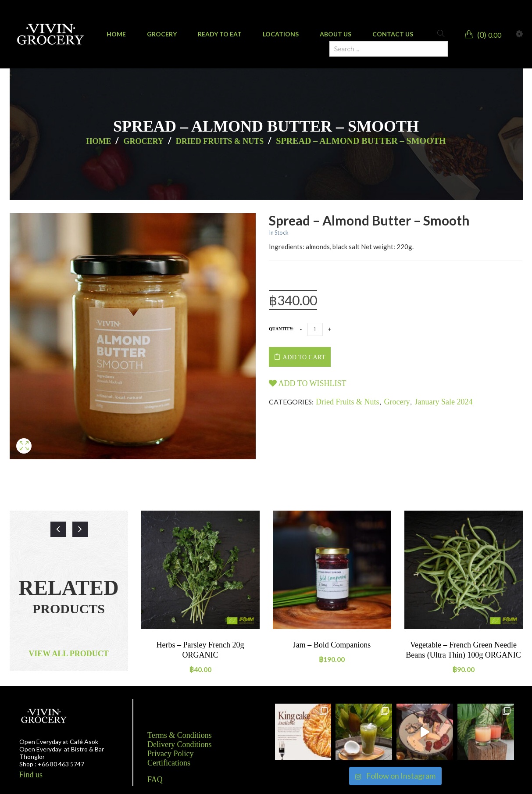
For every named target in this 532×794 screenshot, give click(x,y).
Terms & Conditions (180, 735)
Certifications (169, 763)
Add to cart (304, 357)
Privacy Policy (171, 754)
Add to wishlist (308, 383)
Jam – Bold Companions (332, 645)
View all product (69, 654)
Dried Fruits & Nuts (220, 141)
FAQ (155, 780)
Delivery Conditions (180, 744)
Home (98, 141)
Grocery (143, 141)
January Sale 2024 (444, 402)
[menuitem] (116, 34)
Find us (31, 775)
